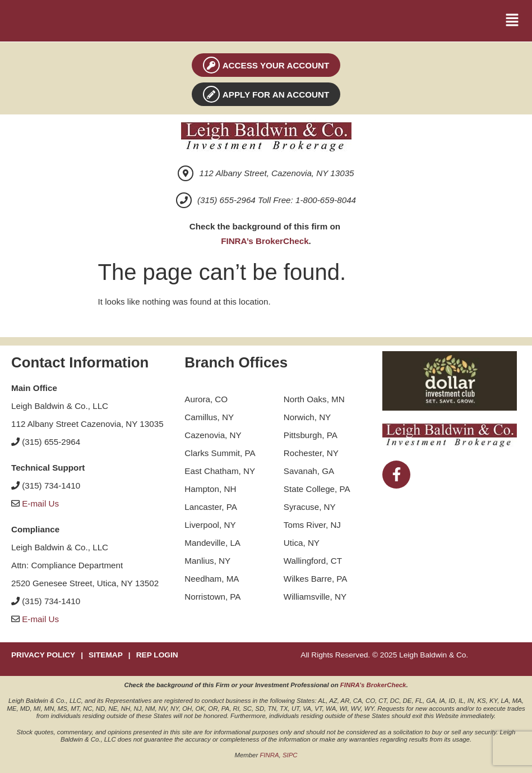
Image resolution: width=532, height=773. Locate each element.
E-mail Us (40, 503)
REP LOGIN (157, 655)
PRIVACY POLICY (43, 655)
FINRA (269, 755)
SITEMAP (106, 655)
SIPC (290, 755)
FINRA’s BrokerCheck (265, 241)
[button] (512, 21)
